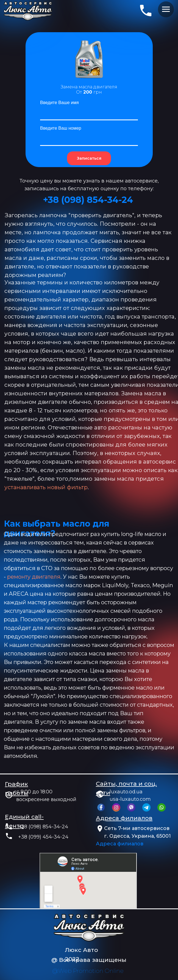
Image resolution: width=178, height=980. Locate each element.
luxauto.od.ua (126, 792)
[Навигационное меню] (166, 9)
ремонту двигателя (34, 577)
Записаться (89, 158)
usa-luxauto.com (130, 799)
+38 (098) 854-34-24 (43, 827)
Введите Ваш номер (61, 128)
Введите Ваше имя (59, 103)
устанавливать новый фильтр (46, 487)
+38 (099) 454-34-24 (43, 837)
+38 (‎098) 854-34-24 (88, 200)
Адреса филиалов (120, 844)
